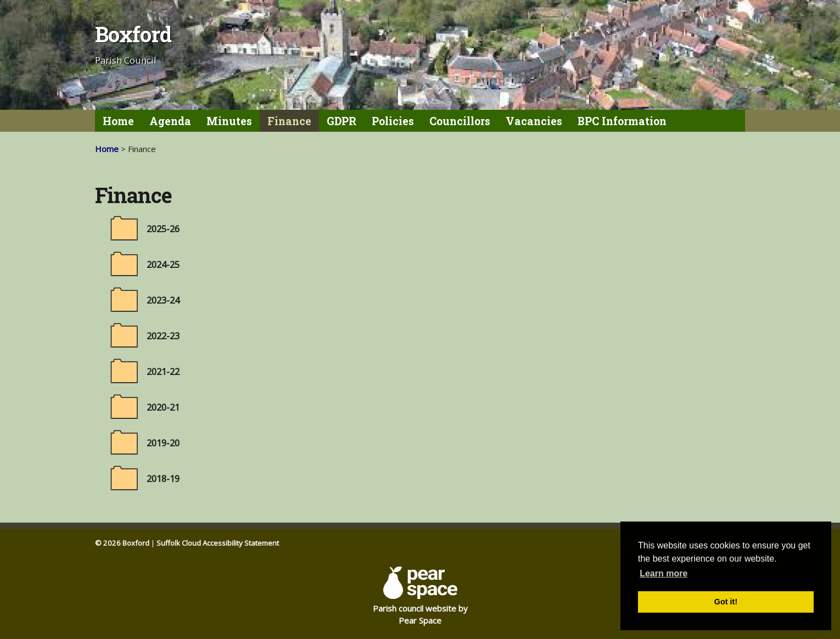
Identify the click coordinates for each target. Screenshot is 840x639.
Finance (289, 121)
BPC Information (622, 121)
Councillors (460, 121)
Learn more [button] (663, 573)
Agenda (170, 121)
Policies (393, 121)
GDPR (341, 121)
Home (118, 121)
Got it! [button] (726, 602)
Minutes (229, 121)
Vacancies (534, 121)
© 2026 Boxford (122, 543)
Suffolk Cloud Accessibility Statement (218, 543)
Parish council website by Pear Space (420, 596)
